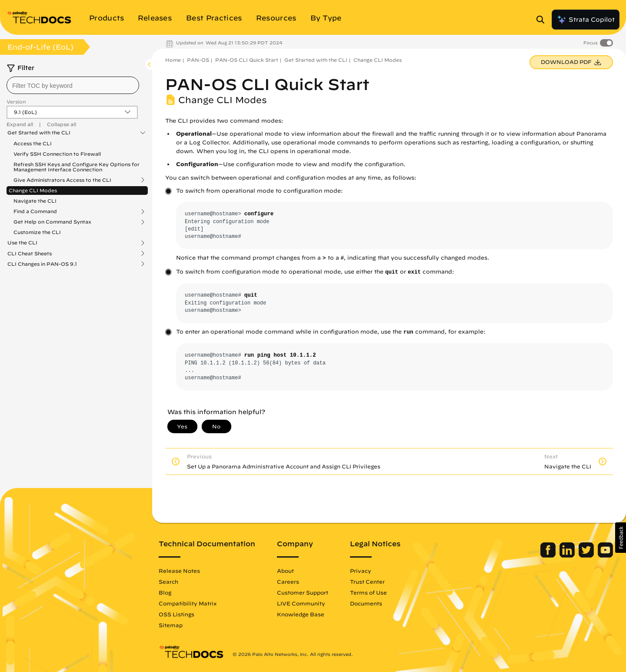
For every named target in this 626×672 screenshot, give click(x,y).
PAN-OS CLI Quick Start (247, 60)
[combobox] (73, 85)
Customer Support (303, 592)
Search (168, 582)
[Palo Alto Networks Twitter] (587, 555)
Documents (366, 603)
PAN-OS (198, 60)
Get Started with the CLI (39, 133)
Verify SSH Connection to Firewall (57, 154)
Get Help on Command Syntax (52, 222)
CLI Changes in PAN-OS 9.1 (42, 264)
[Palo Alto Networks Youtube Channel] (605, 555)
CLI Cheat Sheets (30, 254)
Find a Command (35, 211)
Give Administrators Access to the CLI (62, 180)
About (285, 571)
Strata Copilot (586, 20)
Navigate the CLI (35, 201)
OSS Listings (176, 614)
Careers (288, 582)
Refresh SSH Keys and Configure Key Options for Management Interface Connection (77, 167)
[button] (621, 538)
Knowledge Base (301, 614)
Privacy (361, 571)
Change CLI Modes (33, 190)
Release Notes (179, 571)
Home (173, 60)
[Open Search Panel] (543, 20)
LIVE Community (301, 603)
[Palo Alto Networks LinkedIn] (568, 555)
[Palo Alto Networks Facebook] (549, 555)
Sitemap (171, 625)
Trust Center (367, 582)
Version (16, 102)
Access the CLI (33, 143)
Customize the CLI (37, 232)
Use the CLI (22, 243)
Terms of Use (368, 592)
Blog (165, 592)
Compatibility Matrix (188, 603)
